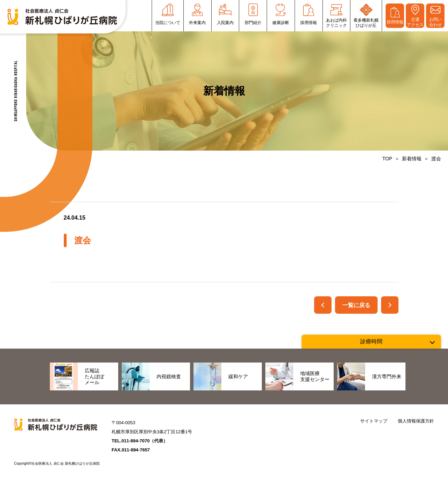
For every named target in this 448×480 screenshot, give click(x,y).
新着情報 (412, 159)
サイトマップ (374, 421)
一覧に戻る (356, 305)
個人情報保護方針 (416, 421)
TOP (387, 159)
